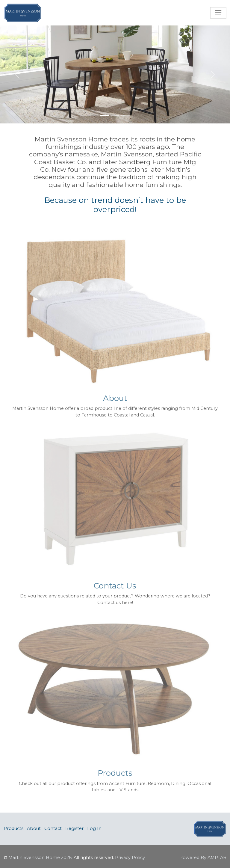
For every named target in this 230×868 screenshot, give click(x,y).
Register (74, 828)
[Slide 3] (126, 115)
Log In (94, 828)
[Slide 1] (104, 115)
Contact (53, 828)
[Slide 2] (115, 115)
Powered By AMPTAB (203, 858)
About (34, 828)
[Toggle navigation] (218, 13)
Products (13, 828)
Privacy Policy (130, 858)
